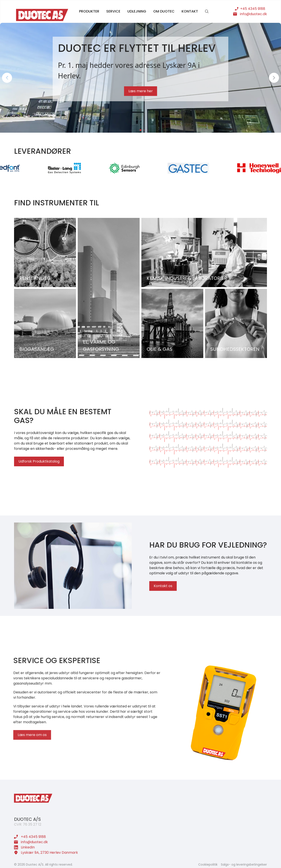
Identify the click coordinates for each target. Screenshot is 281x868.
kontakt (190, 11)
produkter (89, 11)
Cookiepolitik (208, 864)
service (113, 11)
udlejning (137, 11)
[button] (7, 78)
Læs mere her (141, 91)
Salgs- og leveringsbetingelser (244, 864)
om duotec (164, 11)
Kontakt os (163, 586)
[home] (42, 15)
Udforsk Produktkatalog (39, 461)
